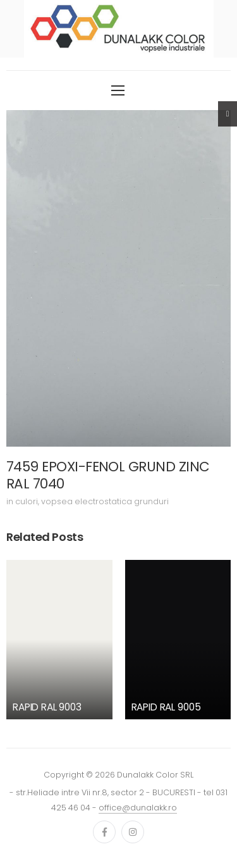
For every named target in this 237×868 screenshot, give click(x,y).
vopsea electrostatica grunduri (105, 501)
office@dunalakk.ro (138, 808)
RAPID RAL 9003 (47, 707)
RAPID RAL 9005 (166, 707)
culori (27, 501)
